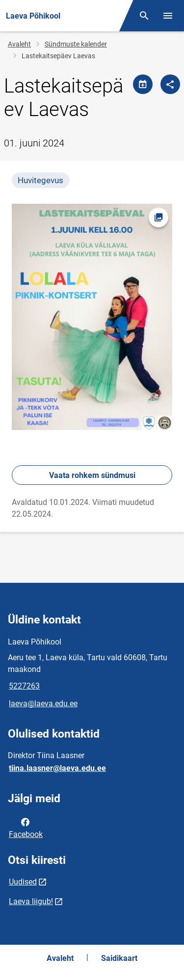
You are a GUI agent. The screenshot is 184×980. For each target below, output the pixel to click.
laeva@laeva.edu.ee (43, 704)
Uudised (23, 882)
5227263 (24, 686)
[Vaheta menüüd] (168, 16)
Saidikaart (119, 958)
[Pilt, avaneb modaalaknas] (92, 317)
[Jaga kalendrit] (143, 84)
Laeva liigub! (31, 901)
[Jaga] (170, 84)
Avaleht (19, 44)
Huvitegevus (40, 180)
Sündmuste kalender (76, 44)
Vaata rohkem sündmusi (92, 475)
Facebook (26, 827)
